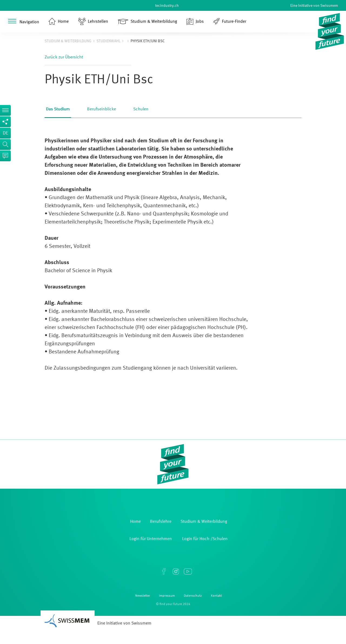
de (5, 133)
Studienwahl (108, 41)
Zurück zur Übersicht (64, 57)
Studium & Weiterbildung (68, 41)
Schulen (141, 109)
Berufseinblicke (102, 109)
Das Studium (58, 109)
